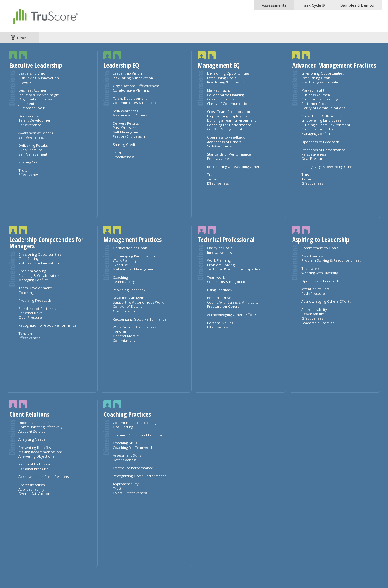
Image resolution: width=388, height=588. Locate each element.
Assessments (274, 5)
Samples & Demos (357, 5)
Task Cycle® (313, 5)
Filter (21, 38)
